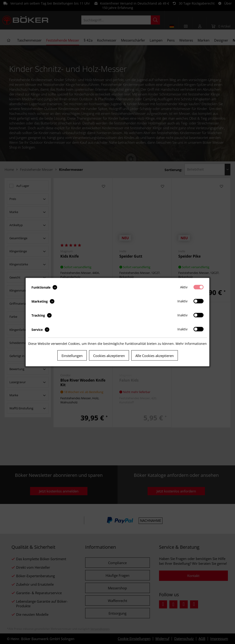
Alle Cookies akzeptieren (155, 355)
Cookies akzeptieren (109, 355)
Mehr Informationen (191, 343)
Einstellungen (72, 355)
